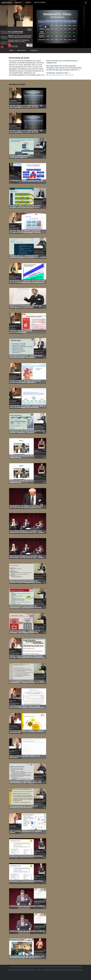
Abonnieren (22, 50)
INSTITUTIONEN (40, 2)
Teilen (12, 50)
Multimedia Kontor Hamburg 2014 (23, 970)
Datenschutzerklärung (53, 970)
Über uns (41, 970)
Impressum (67, 970)
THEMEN (19, 2)
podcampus (7, 3)
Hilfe (74, 970)
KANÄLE (28, 2)
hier (79, 70)
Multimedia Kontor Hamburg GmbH (61, 75)
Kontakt (79, 970)
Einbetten (34, 50)
